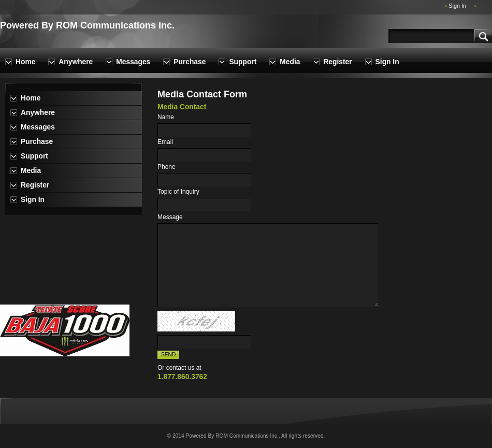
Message (170, 217)
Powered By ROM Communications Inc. (87, 25)
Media (290, 62)
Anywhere (76, 62)
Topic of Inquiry (178, 192)
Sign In (457, 6)
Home (25, 62)
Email (165, 142)
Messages (133, 62)
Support (243, 62)
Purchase (190, 62)
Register (337, 62)
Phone (167, 167)
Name (166, 117)
